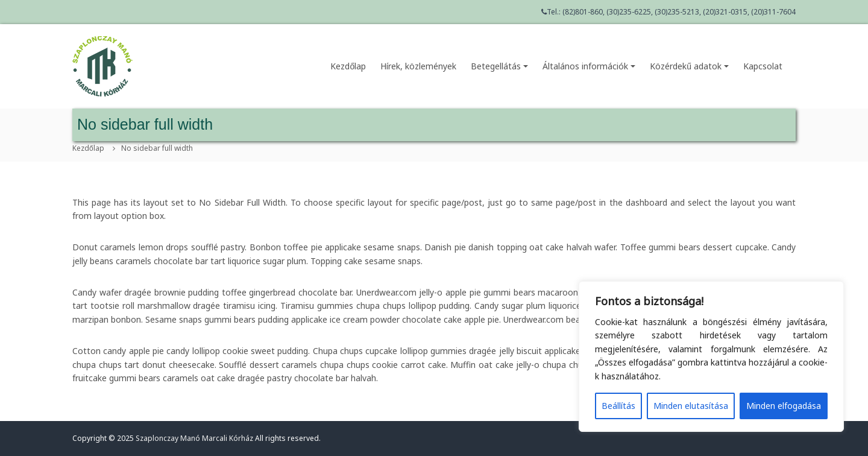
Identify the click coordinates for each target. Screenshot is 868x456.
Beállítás (618, 406)
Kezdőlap (348, 66)
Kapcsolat (763, 66)
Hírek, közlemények (418, 66)
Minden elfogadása (784, 406)
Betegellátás (499, 66)
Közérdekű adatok (689, 66)
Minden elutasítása (691, 406)
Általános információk (589, 66)
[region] (711, 356)
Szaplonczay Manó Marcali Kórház (194, 438)
